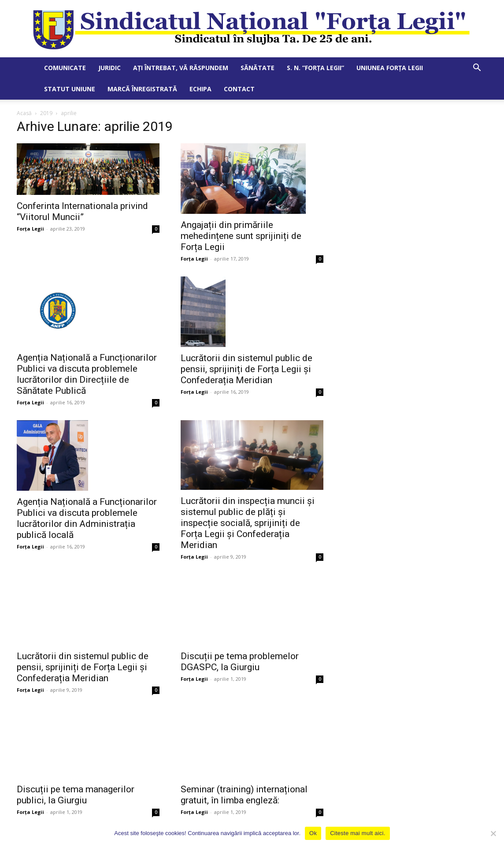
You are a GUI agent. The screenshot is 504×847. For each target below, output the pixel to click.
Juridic (109, 68)
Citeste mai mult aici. (358, 833)
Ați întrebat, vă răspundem (181, 68)
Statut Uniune (70, 89)
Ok (313, 833)
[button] (477, 69)
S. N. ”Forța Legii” (315, 68)
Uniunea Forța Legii (390, 68)
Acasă (24, 113)
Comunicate (65, 68)
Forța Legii (30, 229)
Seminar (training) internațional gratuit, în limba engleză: (244, 778)
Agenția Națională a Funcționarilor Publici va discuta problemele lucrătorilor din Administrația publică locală (87, 518)
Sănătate (258, 68)
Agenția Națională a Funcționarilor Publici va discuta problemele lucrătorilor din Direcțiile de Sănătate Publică (87, 374)
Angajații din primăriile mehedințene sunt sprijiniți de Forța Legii (241, 236)
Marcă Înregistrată (142, 89)
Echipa (200, 89)
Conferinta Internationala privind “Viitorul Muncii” (82, 211)
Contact (239, 89)
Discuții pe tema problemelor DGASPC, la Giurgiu (240, 653)
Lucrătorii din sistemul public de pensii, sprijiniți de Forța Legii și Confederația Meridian (246, 369)
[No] (493, 833)
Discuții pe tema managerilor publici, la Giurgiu (76, 778)
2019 (46, 113)
